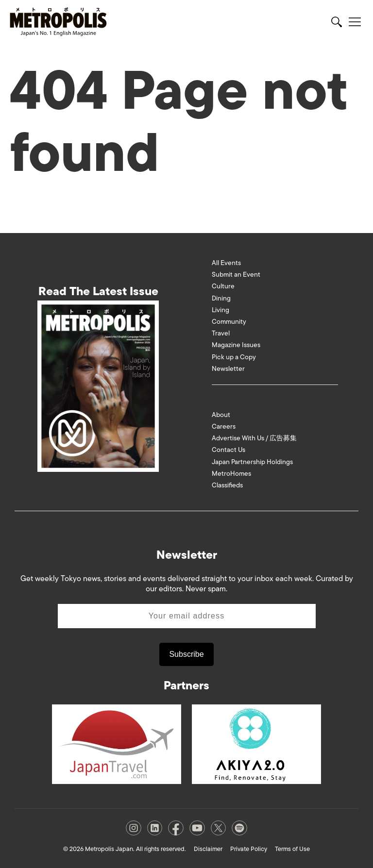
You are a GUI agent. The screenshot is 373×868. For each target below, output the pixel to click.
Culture (223, 286)
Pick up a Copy (234, 357)
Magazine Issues (236, 345)
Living (220, 310)
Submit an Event (236, 275)
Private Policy (249, 849)
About (221, 415)
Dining (221, 298)
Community (229, 322)
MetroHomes (231, 474)
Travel (221, 333)
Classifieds (227, 485)
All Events (226, 263)
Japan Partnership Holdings (252, 462)
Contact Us (229, 450)
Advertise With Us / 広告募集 (254, 438)
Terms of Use (292, 849)
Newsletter (228, 369)
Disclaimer (208, 849)
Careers (224, 426)
